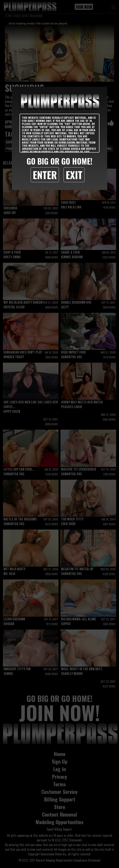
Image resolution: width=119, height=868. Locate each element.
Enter (45, 175)
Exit (74, 175)
